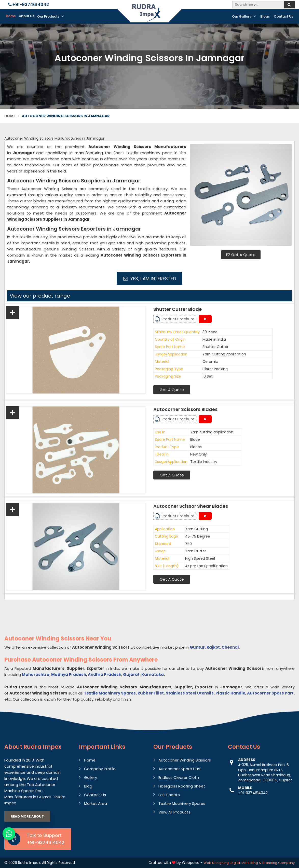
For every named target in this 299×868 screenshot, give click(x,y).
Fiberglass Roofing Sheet (182, 786)
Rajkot (213, 647)
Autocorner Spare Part (270, 693)
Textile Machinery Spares (110, 693)
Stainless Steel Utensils (190, 693)
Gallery (91, 777)
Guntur (197, 647)
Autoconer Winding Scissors (185, 760)
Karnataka (153, 675)
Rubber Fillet (151, 693)
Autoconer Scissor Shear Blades (191, 506)
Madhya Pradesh (69, 675)
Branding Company (278, 863)
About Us (26, 16)
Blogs (265, 16)
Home (11, 16)
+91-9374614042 (29, 5)
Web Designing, (216, 863)
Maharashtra (36, 675)
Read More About (27, 816)
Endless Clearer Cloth (179, 777)
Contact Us (283, 16)
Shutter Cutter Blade (178, 309)
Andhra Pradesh (105, 675)
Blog (88, 786)
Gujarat (131, 675)
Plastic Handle (230, 693)
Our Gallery (244, 16)
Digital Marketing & (246, 863)
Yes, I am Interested (150, 279)
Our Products (51, 16)
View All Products (174, 812)
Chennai (230, 647)
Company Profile (100, 769)
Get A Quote (241, 255)
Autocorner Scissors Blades (185, 409)
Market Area (96, 803)
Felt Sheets (169, 795)
